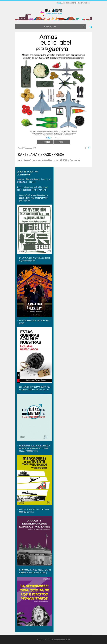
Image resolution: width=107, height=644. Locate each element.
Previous (45, 142)
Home (59, 3)
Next (62, 142)
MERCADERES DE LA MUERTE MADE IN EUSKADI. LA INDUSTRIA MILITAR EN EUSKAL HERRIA (35, 448)
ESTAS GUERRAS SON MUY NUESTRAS (34, 321)
